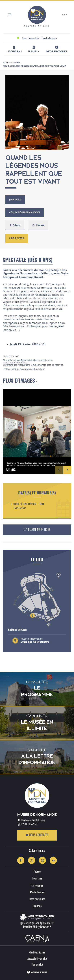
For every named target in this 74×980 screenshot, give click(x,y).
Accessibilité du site (37, 959)
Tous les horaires (49, 38)
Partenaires (37, 886)
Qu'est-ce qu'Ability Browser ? (37, 923)
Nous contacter (37, 835)
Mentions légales (37, 953)
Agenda (16, 62)
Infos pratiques (37, 899)
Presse (37, 872)
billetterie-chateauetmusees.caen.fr (28, 361)
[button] (59, 470)
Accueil (7, 62)
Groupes (37, 906)
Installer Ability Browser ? (37, 927)
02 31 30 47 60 (29, 824)
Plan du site (37, 965)
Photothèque (37, 892)
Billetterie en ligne (37, 529)
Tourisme (37, 879)
